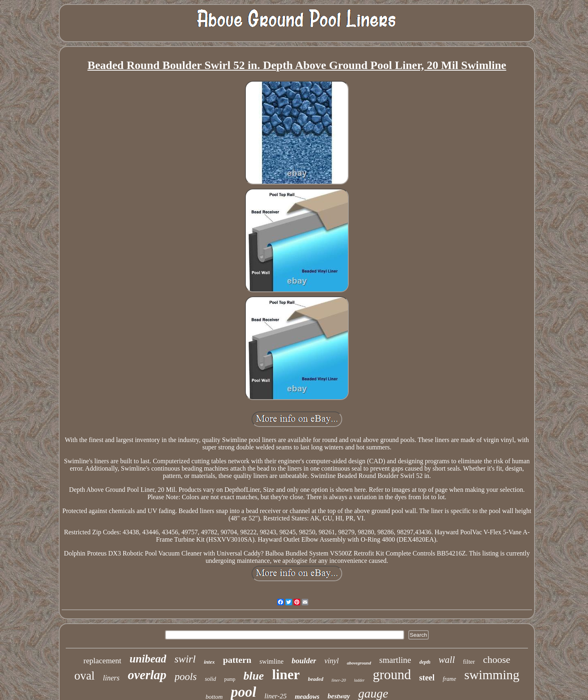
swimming (492, 675)
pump (230, 679)
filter (469, 662)
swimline (272, 661)
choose (497, 660)
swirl (185, 659)
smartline (395, 660)
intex (209, 662)
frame (449, 679)
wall (447, 660)
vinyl (331, 661)
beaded (316, 679)
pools (186, 677)
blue (254, 676)
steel (427, 678)
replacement (102, 661)
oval (85, 676)
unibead (148, 659)
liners (111, 678)
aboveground (359, 663)
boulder (304, 661)
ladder (359, 680)
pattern (237, 660)
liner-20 (339, 680)
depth (425, 662)
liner (286, 674)
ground (392, 675)
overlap (147, 675)
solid (210, 679)
